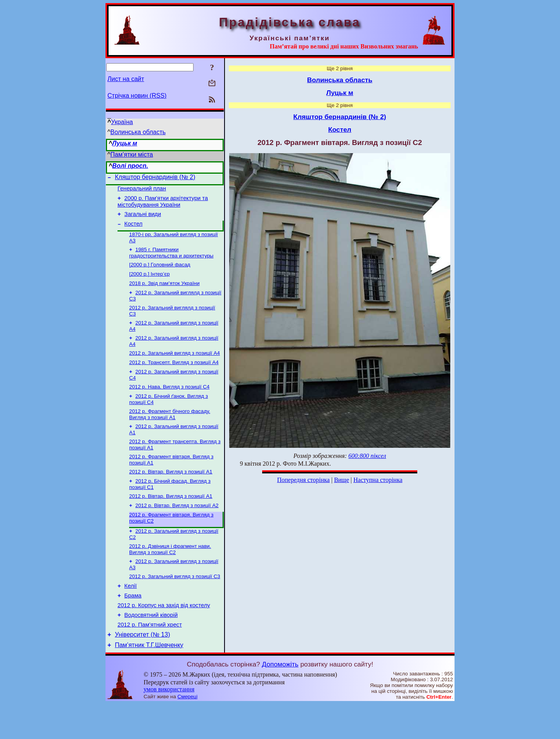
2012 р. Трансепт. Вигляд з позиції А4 (174, 377)
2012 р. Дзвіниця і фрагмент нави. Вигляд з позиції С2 (170, 574)
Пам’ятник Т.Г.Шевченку (149, 680)
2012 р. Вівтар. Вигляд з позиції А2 (177, 528)
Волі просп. (130, 166)
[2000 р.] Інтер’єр (150, 283)
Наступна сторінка (378, 480)
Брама (133, 625)
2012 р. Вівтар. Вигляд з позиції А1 (171, 492)
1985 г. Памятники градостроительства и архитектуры (171, 260)
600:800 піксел (367, 456)
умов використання (169, 724)
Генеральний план (142, 191)
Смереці (188, 731)
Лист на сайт (126, 79)
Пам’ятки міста (132, 155)
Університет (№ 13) (142, 668)
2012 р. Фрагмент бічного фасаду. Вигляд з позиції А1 (170, 432)
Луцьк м (124, 143)
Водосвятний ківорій (151, 646)
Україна (122, 122)
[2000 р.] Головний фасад (160, 273)
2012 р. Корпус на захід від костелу (164, 635)
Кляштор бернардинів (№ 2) (155, 178)
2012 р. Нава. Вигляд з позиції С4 (169, 403)
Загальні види (143, 219)
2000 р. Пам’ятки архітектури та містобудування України (163, 205)
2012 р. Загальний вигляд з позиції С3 (175, 603)
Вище (341, 480)
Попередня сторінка (303, 480)
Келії (131, 614)
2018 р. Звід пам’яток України (164, 293)
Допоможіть (280, 699)
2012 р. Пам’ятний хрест (150, 657)
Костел (134, 230)
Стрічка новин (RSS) (137, 96)
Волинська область (138, 132)
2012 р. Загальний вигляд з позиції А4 (175, 367)
